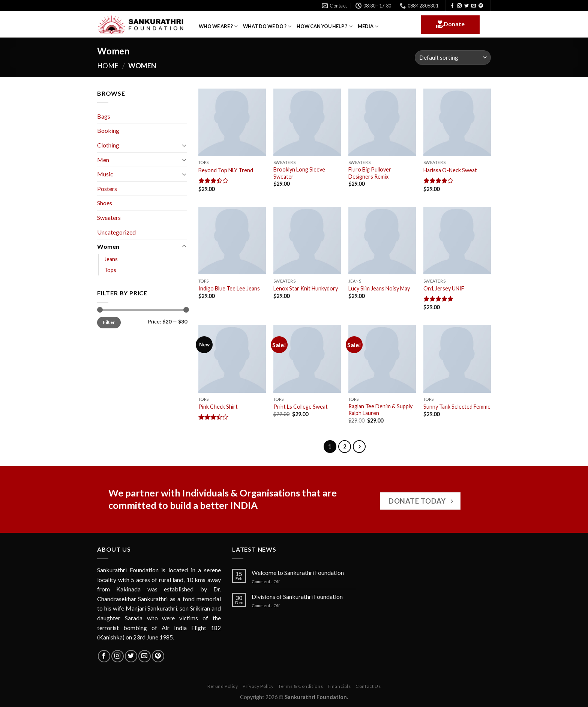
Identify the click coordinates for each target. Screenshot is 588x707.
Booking (108, 130)
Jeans (111, 259)
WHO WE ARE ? (218, 26)
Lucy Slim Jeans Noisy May (379, 288)
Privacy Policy (258, 686)
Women (108, 246)
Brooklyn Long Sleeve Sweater (299, 173)
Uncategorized (116, 232)
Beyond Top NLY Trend (226, 170)
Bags (104, 116)
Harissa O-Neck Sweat (450, 170)
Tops (110, 270)
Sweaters (109, 217)
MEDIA (368, 26)
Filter (109, 322)
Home (108, 66)
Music (105, 174)
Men (103, 160)
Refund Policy (223, 686)
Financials (339, 686)
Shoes (105, 203)
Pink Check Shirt (218, 407)
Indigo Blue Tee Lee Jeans (229, 288)
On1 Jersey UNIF (444, 288)
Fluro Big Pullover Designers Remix (370, 173)
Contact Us (368, 686)
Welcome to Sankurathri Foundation (298, 572)
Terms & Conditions (301, 686)
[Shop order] (453, 58)
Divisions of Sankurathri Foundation (297, 596)
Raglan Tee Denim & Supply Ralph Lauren (380, 410)
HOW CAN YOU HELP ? (324, 26)
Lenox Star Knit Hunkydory (306, 288)
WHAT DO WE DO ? (267, 26)
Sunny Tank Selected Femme (457, 407)
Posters (107, 189)
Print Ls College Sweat (301, 407)
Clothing (108, 145)
